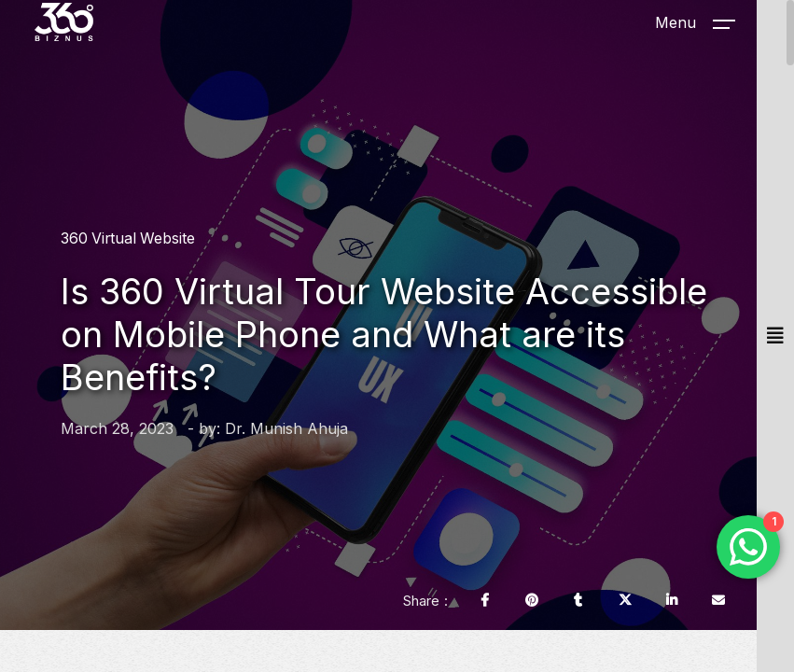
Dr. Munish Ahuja (286, 428)
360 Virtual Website (128, 238)
